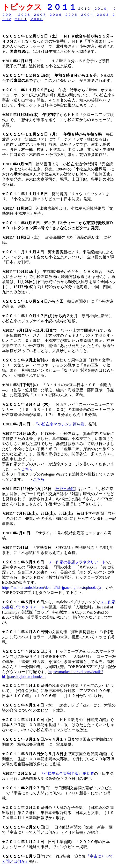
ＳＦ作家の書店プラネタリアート (77, 562)
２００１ (21, 19)
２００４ (87, 15)
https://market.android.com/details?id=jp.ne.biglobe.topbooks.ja (52, 588)
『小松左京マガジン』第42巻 (59, 424)
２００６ (55, 15)
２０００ (37, 19)
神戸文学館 (65, 489)
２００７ (40, 15)
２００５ (71, 15)
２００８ (24, 15)
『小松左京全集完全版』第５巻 (67, 773)
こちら (27, 469)
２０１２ (84, 9)
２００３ (103, 15)
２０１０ (100, 9)
